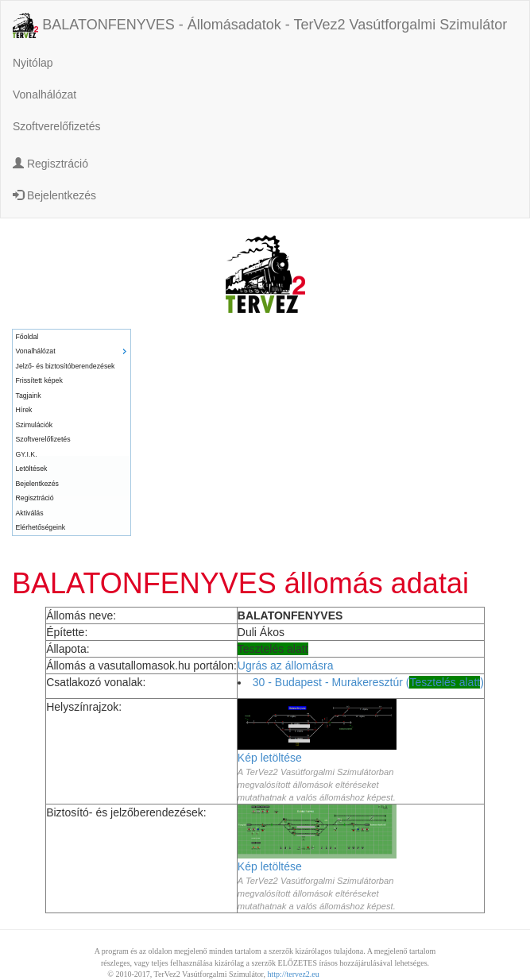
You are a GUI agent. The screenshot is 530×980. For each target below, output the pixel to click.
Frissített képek (39, 380)
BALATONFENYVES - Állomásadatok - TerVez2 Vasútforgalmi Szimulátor (260, 25)
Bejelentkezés (54, 195)
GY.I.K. (27, 454)
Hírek (24, 410)
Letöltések (32, 469)
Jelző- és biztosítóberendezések (66, 366)
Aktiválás (30, 513)
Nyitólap (33, 63)
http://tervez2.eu (294, 974)
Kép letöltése (270, 758)
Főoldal (27, 337)
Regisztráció (50, 164)
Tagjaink (29, 395)
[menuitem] (72, 337)
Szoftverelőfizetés (57, 126)
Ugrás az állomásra (286, 666)
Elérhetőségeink (41, 527)
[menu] (72, 432)
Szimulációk (35, 425)
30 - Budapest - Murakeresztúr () (368, 682)
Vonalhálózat (44, 95)
